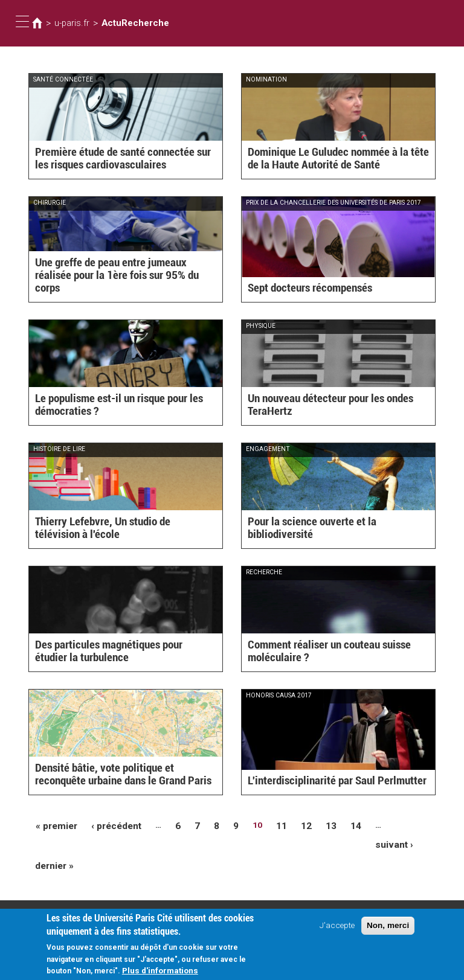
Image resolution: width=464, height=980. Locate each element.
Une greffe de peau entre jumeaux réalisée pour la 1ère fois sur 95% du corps (120, 283)
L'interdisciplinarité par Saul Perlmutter (325, 781)
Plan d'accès (42, 909)
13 (315, 825)
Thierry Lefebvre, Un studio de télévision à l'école (119, 529)
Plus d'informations (160, 973)
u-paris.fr (69, 23)
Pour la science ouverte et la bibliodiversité (334, 535)
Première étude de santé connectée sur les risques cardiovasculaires (120, 160)
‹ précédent (109, 825)
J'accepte (337, 928)
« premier (54, 825)
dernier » (53, 844)
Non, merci (388, 928)
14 (339, 825)
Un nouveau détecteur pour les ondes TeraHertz (321, 406)
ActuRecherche (127, 23)
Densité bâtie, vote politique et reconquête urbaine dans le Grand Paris (120, 776)
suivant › (394, 825)
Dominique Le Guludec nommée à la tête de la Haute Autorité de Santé (335, 160)
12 (292, 825)
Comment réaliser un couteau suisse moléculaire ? (320, 652)
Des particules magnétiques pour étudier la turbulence (120, 652)
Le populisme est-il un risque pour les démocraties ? (109, 406)
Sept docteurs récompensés (303, 289)
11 (268, 825)
